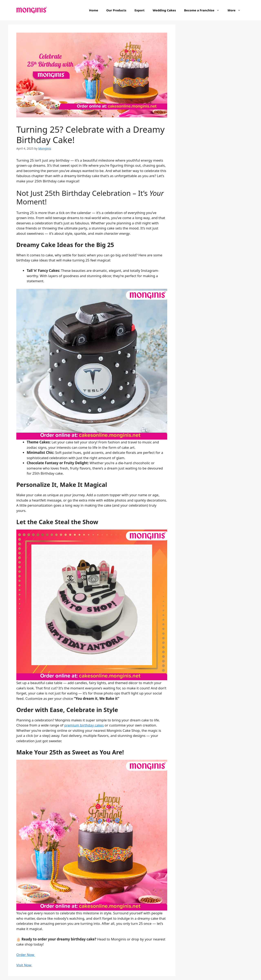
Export (140, 10)
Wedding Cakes (164, 10)
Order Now (26, 955)
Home (94, 10)
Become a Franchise (204, 10)
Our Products (116, 10)
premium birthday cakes (84, 725)
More (236, 10)
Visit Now (24, 965)
